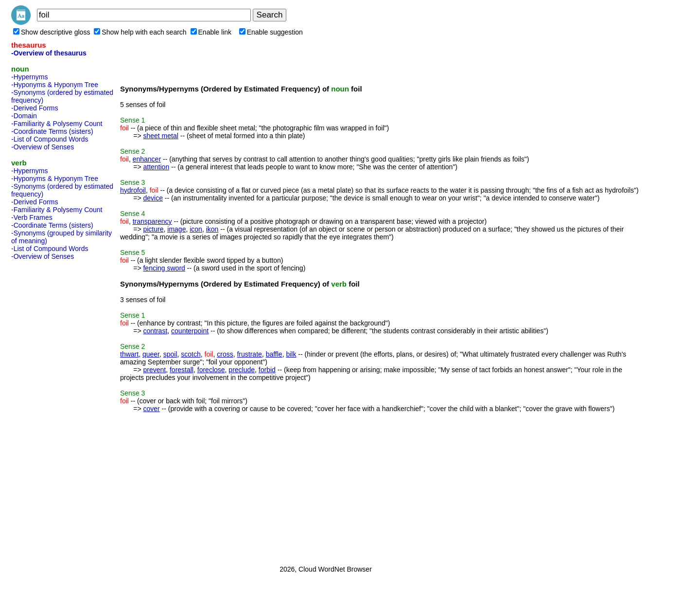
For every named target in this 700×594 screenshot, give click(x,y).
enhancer (147, 159)
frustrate (249, 354)
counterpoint (190, 331)
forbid (267, 370)
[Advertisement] (50, 410)
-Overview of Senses (43, 147)
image (176, 229)
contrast (155, 331)
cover (151, 409)
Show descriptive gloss (52, 32)
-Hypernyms (29, 77)
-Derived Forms (35, 108)
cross (225, 354)
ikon (212, 229)
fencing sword (164, 268)
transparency (152, 221)
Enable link (211, 32)
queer (151, 354)
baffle (274, 354)
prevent (154, 370)
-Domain (24, 116)
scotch (191, 354)
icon (196, 229)
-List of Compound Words (50, 139)
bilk (291, 354)
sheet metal (160, 136)
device (153, 198)
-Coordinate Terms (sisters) (52, 131)
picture (153, 229)
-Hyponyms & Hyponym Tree (55, 85)
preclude (242, 370)
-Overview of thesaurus (49, 53)
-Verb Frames (32, 217)
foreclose (211, 370)
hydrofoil (133, 190)
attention (156, 167)
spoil (170, 354)
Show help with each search (140, 32)
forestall (182, 370)
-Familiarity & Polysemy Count (57, 124)
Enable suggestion (271, 32)
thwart (129, 354)
